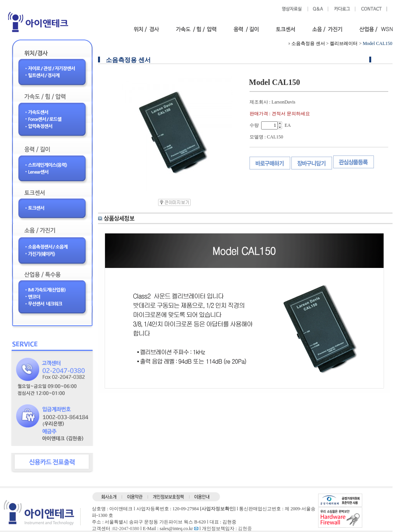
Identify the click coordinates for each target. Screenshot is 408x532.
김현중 (245, 529)
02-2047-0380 (126, 529)
